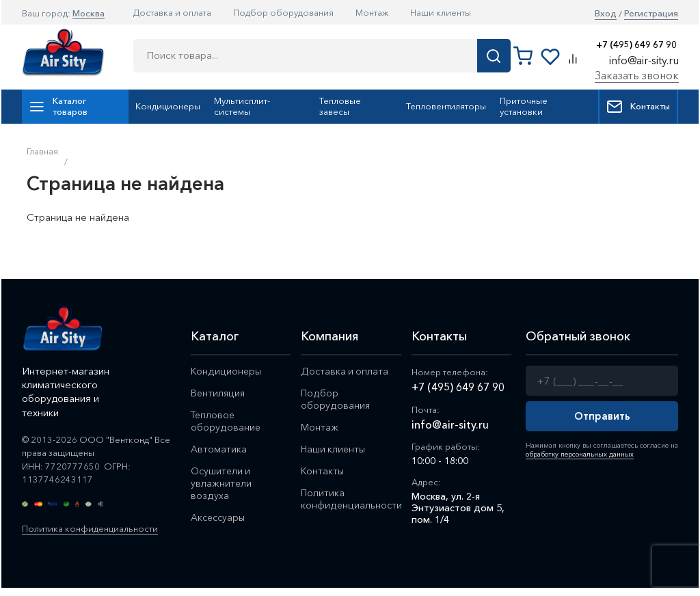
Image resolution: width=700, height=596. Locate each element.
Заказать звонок (637, 75)
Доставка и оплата (172, 12)
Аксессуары (218, 517)
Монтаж (372, 12)
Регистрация (651, 13)
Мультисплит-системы (242, 106)
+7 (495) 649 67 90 (636, 45)
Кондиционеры (168, 106)
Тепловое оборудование (225, 421)
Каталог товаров (58, 106)
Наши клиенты (441, 12)
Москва (89, 13)
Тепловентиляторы (446, 106)
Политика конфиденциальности (90, 528)
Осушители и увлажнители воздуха (221, 483)
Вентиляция (217, 393)
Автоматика (219, 449)
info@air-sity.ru (644, 60)
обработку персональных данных (580, 454)
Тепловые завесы (340, 106)
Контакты (638, 107)
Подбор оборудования (283, 12)
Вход (606, 13)
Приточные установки (524, 106)
